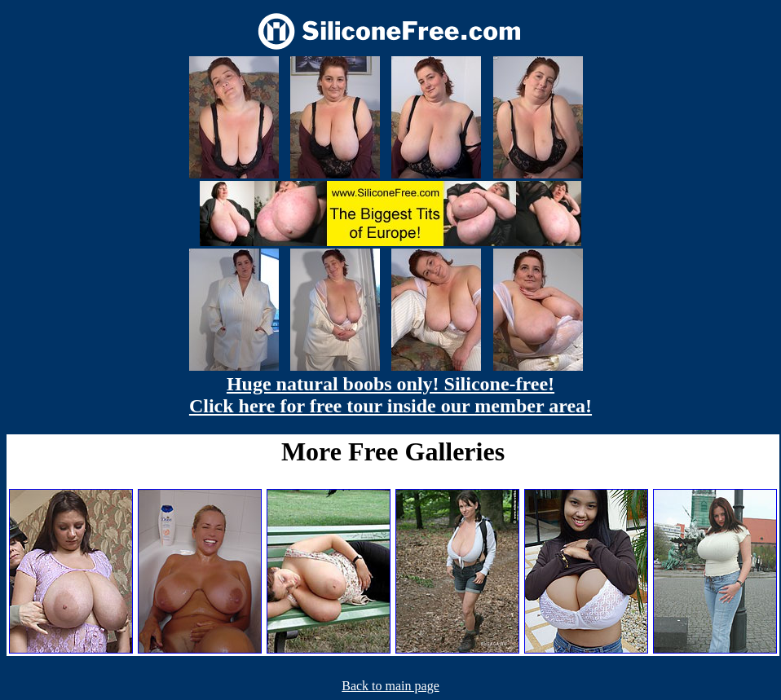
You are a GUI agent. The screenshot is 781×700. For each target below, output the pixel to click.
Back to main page (390, 686)
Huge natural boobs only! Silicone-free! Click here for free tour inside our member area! (390, 395)
